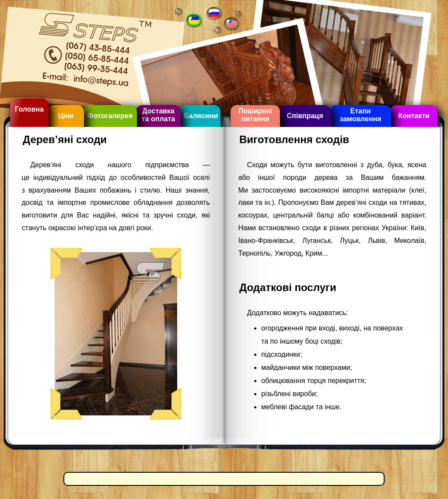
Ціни (66, 116)
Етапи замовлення (360, 115)
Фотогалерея (110, 116)
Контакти (414, 116)
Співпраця (305, 116)
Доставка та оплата (158, 115)
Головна (29, 109)
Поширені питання (255, 115)
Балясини (201, 116)
